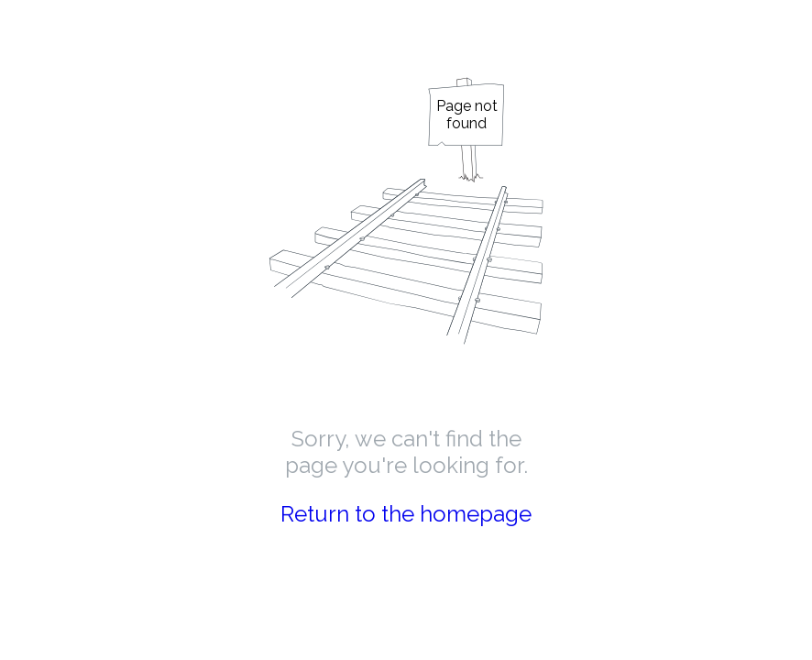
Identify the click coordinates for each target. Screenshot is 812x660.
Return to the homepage (406, 514)
